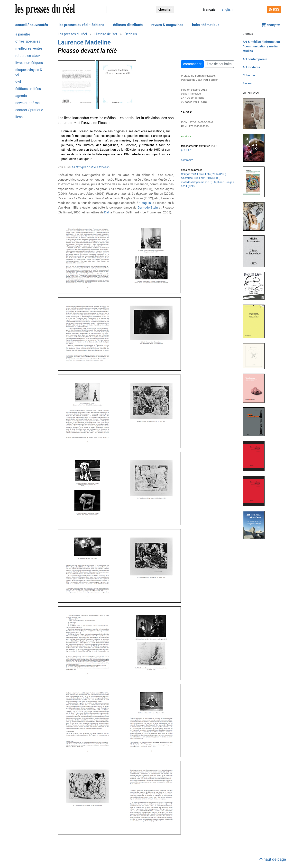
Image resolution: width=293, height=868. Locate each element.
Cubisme (249, 75)
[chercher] (130, 10)
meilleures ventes (29, 48)
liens (19, 117)
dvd (18, 82)
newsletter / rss (27, 103)
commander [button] (192, 64)
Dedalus (131, 34)
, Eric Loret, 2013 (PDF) (201, 178)
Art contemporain (255, 59)
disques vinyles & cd (29, 72)
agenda (21, 96)
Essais (247, 83)
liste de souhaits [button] (219, 64)
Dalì (107, 212)
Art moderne (251, 67)
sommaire (187, 160)
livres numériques (29, 63)
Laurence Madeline (84, 42)
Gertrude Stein (148, 207)
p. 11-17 (186, 150)
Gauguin (145, 203)
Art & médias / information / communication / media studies (261, 46)
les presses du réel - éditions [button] (81, 25)
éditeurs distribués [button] (128, 25)
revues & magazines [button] (167, 25)
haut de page (273, 859)
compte (271, 25)
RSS (274, 9)
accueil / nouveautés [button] (32, 25)
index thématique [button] (206, 25)
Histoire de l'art (106, 34)
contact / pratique (29, 110)
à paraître (23, 34)
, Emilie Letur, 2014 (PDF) (204, 174)
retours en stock (28, 56)
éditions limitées (28, 89)
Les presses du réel (72, 34)
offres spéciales (28, 41)
